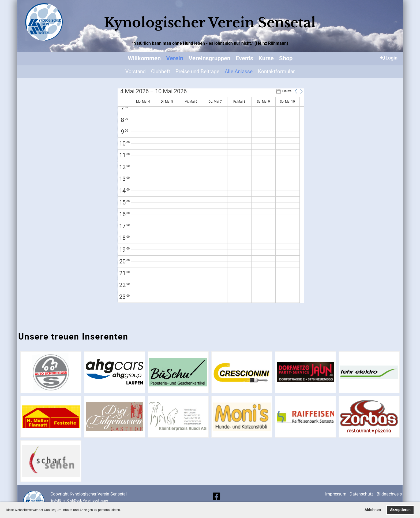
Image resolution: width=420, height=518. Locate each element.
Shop (286, 58)
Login (388, 58)
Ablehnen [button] (373, 510)
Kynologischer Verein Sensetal (210, 23)
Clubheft (161, 71)
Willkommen (144, 58)
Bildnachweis (389, 494)
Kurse (266, 58)
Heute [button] (287, 91)
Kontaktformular (276, 71)
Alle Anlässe (239, 71)
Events (244, 58)
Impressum (336, 494)
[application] (211, 196)
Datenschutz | (363, 494)
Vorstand (136, 71)
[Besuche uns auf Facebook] (216, 497)
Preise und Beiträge (197, 71)
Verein (175, 58)
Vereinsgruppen (209, 58)
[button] (122, 510)
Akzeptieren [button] (400, 510)
